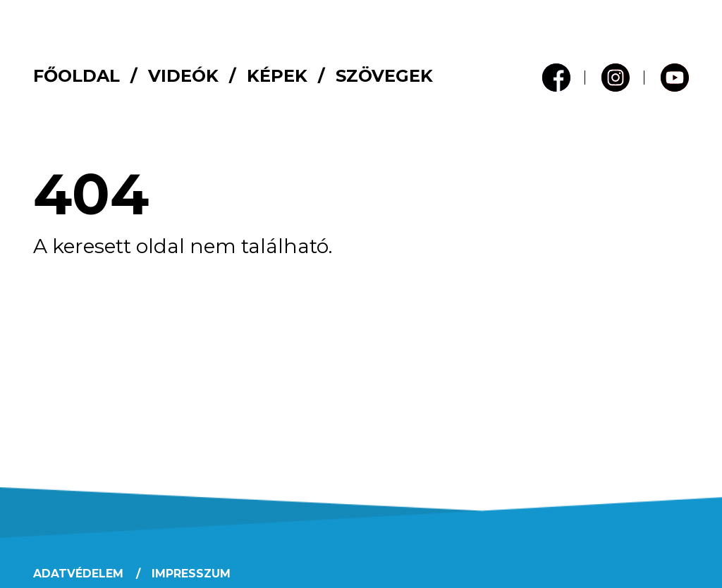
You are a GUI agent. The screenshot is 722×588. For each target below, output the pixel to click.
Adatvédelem (78, 574)
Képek (277, 76)
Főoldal (77, 76)
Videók (183, 76)
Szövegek (384, 76)
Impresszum (191, 574)
